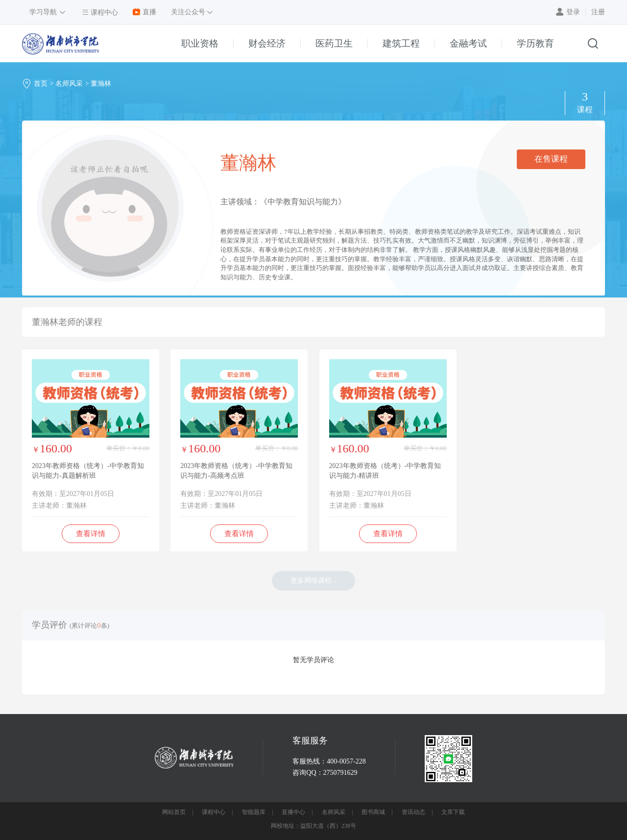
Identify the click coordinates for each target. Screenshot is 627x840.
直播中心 (293, 812)
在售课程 (551, 159)
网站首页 (174, 812)
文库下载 (453, 812)
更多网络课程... (314, 581)
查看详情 (91, 534)
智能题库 (254, 812)
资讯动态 (413, 812)
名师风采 (69, 84)
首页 (41, 84)
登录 (573, 12)
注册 (598, 12)
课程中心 (214, 812)
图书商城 (373, 812)
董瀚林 (101, 84)
